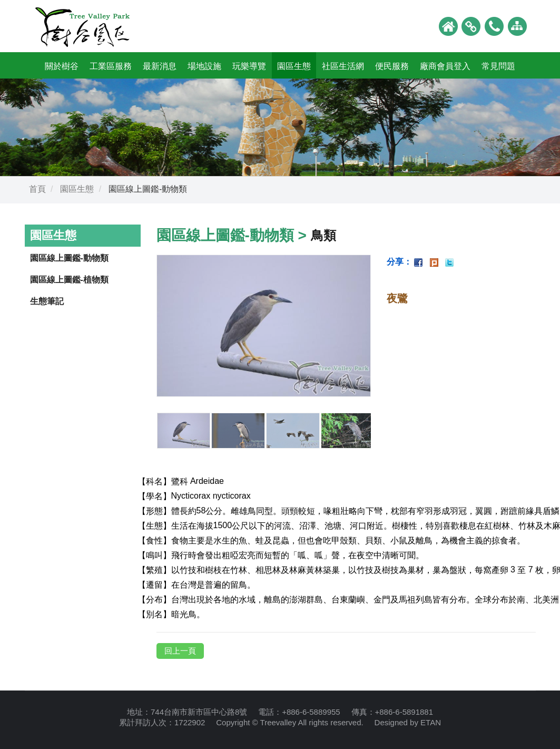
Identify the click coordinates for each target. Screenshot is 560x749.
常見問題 (498, 66)
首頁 (37, 189)
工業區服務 (111, 66)
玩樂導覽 (249, 66)
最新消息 (160, 66)
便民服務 (392, 66)
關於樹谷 (62, 66)
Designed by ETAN (408, 722)
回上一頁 (180, 651)
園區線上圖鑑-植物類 (69, 280)
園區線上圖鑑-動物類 (69, 258)
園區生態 (294, 66)
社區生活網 (343, 66)
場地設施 (204, 66)
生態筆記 (47, 301)
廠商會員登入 (445, 66)
